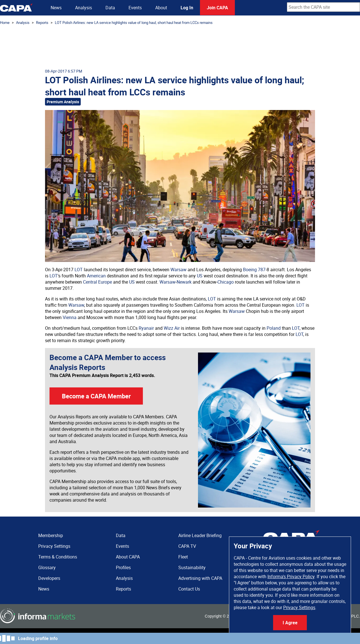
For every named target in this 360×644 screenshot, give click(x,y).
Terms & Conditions (58, 557)
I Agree (290, 623)
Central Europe (97, 282)
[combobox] (323, 7)
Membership (51, 535)
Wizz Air (172, 328)
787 (262, 270)
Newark (184, 282)
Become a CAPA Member (96, 396)
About (161, 8)
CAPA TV (187, 546)
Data (110, 8)
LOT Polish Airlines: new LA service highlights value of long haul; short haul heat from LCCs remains (134, 23)
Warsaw (178, 270)
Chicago (226, 282)
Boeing (250, 270)
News (56, 8)
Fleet (183, 557)
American (96, 276)
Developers (49, 578)
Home (5, 23)
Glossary (47, 567)
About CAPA (128, 557)
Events (135, 8)
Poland (274, 328)
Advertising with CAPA (200, 578)
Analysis (84, 8)
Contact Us (189, 589)
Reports (42, 23)
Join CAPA (217, 8)
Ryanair (146, 328)
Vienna (70, 317)
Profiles (123, 567)
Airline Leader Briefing (200, 535)
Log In (187, 8)
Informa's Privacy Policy (291, 576)
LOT (79, 270)
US (200, 276)
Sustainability (192, 567)
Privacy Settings (299, 607)
